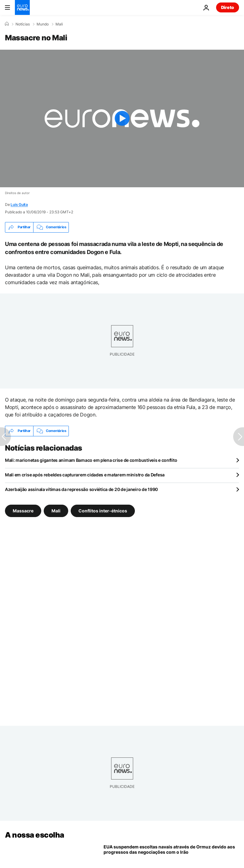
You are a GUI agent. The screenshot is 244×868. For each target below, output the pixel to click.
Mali (59, 24)
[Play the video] (122, 118)
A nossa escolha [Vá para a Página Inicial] (35, 835)
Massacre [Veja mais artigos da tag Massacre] (23, 510)
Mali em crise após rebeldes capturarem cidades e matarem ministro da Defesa (85, 475)
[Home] (7, 24)
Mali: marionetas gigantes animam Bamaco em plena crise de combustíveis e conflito (91, 460)
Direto (228, 7)
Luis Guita (19, 205)
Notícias (23, 24)
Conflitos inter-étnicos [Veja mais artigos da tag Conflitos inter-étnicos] (103, 510)
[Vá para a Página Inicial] (22, 7)
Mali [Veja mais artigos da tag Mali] (56, 510)
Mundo (43, 24)
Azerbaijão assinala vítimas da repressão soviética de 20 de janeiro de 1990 (81, 489)
